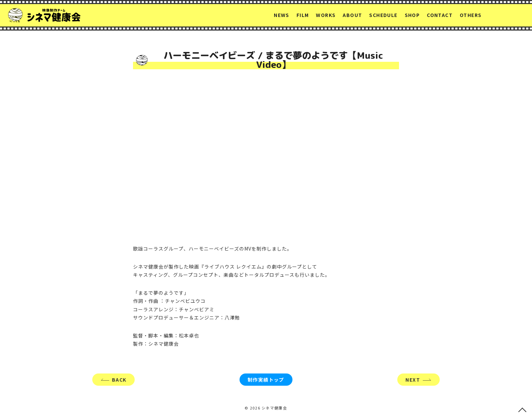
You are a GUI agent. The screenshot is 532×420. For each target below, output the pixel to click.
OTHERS (471, 15)
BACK (119, 380)
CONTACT (440, 15)
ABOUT (352, 15)
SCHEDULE (383, 15)
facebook (503, 15)
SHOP (412, 15)
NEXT (413, 380)
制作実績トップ (266, 380)
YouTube (517, 15)
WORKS (326, 15)
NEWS (282, 15)
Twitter (491, 15)
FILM (303, 15)
